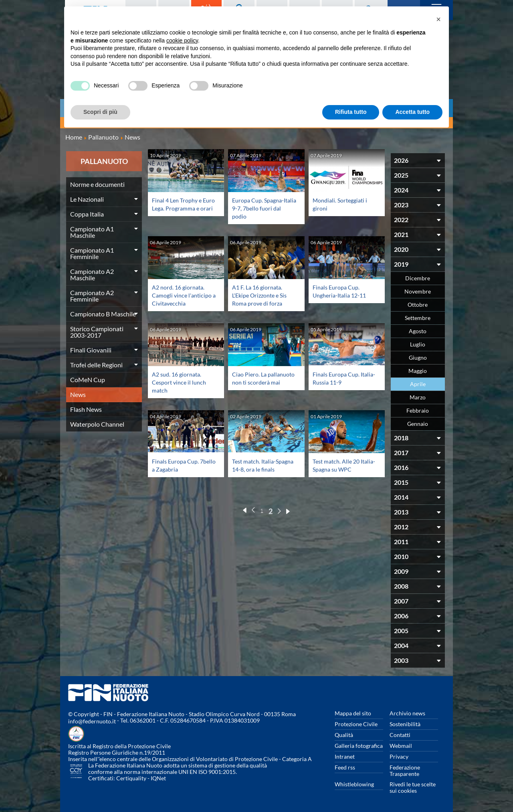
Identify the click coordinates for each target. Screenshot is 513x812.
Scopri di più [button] (100, 112)
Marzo (418, 397)
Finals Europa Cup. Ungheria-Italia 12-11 (343, 291)
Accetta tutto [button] (412, 112)
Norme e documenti (97, 184)
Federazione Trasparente (405, 770)
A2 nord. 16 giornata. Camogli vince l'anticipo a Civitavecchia (181, 299)
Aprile (418, 384)
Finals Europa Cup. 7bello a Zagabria (178, 465)
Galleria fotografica (359, 746)
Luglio (418, 344)
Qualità (344, 735)
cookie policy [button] (182, 40)
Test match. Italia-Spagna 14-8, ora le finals (258, 469)
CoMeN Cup (88, 380)
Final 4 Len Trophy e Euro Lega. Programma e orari (183, 208)
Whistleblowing (354, 784)
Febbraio (418, 410)
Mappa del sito (353, 713)
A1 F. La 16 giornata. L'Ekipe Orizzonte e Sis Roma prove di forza (263, 295)
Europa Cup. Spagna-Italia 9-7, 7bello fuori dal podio (262, 208)
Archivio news (407, 713)
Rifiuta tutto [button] (351, 112)
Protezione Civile (356, 724)
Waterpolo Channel (97, 424)
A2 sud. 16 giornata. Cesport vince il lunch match (181, 382)
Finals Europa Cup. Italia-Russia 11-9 (338, 378)
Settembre (418, 318)
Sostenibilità (405, 724)
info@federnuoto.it (92, 721)
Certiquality (131, 778)
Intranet (345, 756)
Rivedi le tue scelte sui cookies (413, 787)
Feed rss (345, 767)
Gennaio (418, 424)
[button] (438, 19)
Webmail (401, 746)
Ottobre (418, 305)
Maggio (418, 371)
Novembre (418, 291)
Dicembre (418, 278)
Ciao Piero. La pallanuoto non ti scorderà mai (256, 382)
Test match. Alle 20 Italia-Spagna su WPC (343, 465)
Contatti (400, 735)
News (78, 394)
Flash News (86, 409)
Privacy (399, 756)
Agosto (418, 331)
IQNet (158, 778)
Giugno (418, 357)
